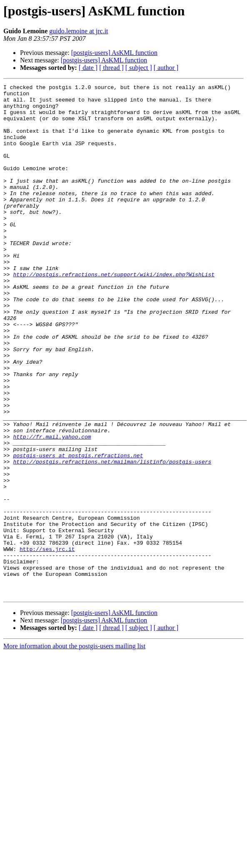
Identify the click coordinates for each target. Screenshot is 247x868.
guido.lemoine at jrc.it (79, 31)
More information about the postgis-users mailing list (74, 748)
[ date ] (88, 68)
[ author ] (166, 68)
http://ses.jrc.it (47, 642)
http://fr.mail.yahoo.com (52, 508)
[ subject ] (139, 68)
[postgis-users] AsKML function (114, 53)
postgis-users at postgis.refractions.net (78, 530)
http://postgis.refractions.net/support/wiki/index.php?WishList (114, 313)
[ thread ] (111, 68)
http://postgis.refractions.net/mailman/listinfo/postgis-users (112, 538)
